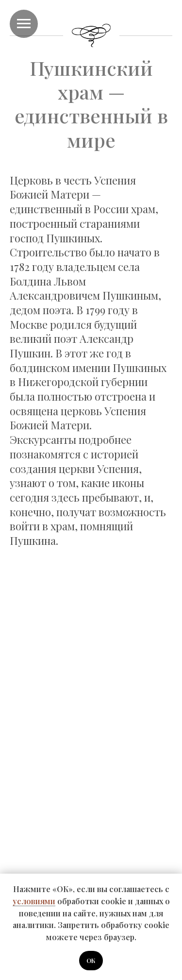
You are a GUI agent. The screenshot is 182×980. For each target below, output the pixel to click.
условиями (34, 901)
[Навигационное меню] (24, 24)
